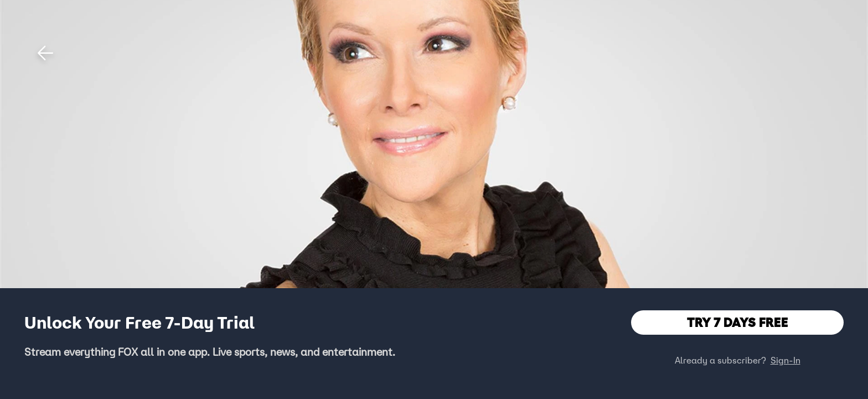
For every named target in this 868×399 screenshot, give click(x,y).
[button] (45, 53)
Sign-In (786, 360)
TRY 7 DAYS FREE (738, 322)
